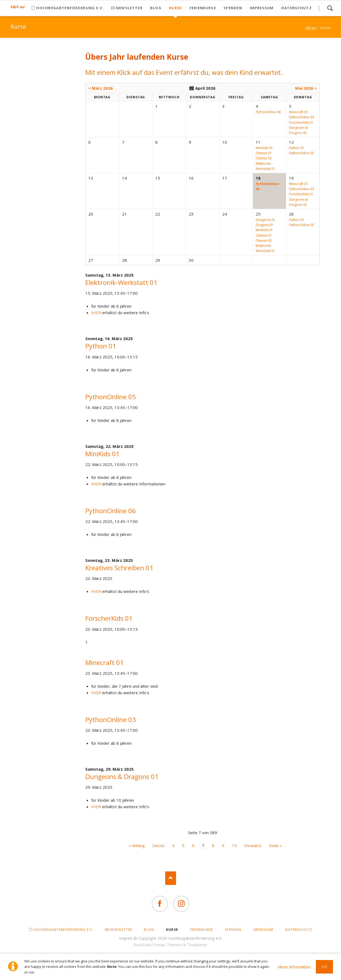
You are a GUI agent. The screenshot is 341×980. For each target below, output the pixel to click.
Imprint (126, 938)
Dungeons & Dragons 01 (122, 776)
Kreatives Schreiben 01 (119, 568)
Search (330, 8)
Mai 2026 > (306, 88)
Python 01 (101, 346)
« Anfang (137, 845)
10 (234, 845)
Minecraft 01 (104, 662)
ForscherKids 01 (109, 618)
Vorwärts (253, 845)
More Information (294, 967)
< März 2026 (101, 88)
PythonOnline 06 (111, 511)
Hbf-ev (18, 7)
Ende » (276, 845)
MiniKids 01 (102, 454)
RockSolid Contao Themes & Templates (170, 945)
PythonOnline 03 (111, 719)
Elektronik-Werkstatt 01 (121, 282)
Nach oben (171, 878)
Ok (324, 967)
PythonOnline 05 (111, 397)
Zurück (158, 845)
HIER (96, 313)
